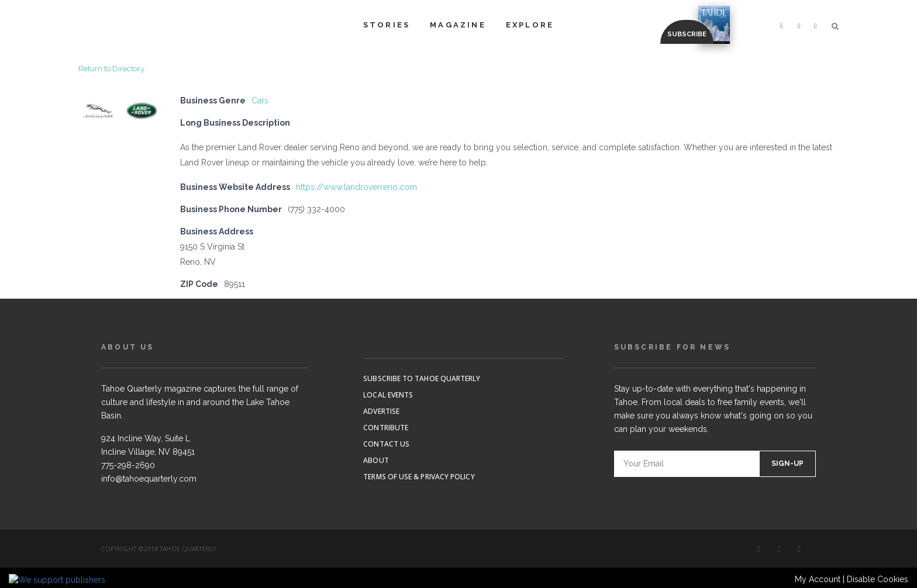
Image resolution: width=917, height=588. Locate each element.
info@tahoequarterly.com (149, 479)
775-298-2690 (128, 465)
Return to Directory (111, 69)
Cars (260, 101)
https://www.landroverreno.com (356, 187)
